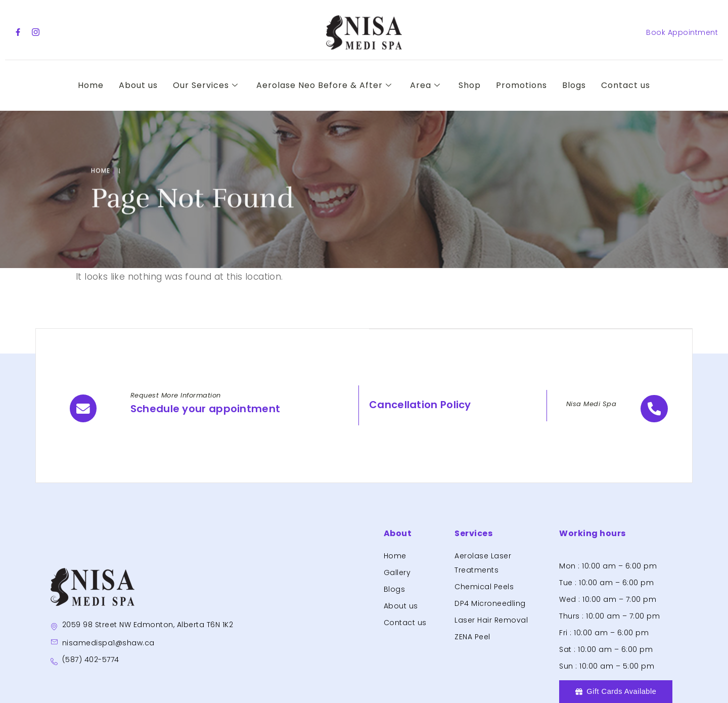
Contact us (626, 85)
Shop (470, 85)
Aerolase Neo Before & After (324, 85)
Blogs (574, 85)
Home (91, 85)
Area (425, 85)
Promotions (521, 85)
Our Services (206, 85)
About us (138, 85)
